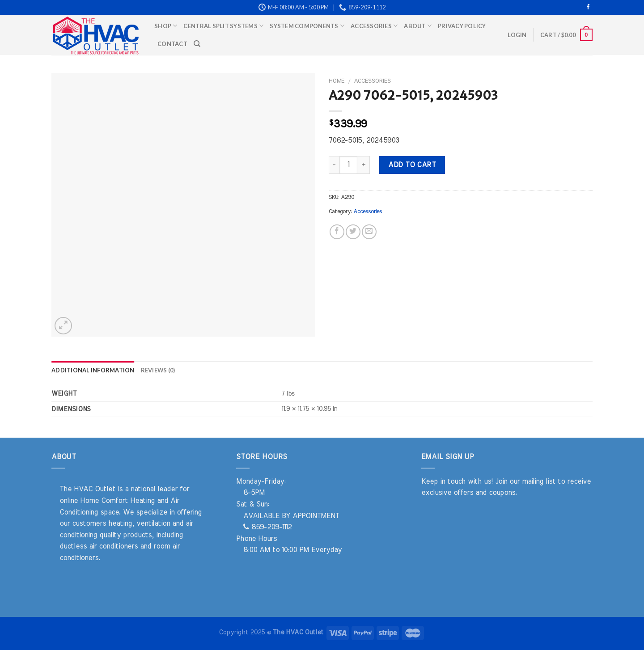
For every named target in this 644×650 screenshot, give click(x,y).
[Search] (197, 44)
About (418, 26)
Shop (166, 26)
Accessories (374, 26)
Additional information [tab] (93, 370)
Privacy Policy (462, 26)
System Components (307, 26)
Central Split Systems (223, 26)
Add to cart (412, 165)
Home (337, 81)
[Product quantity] (348, 165)
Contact (172, 44)
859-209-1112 (267, 527)
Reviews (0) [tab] (158, 370)
